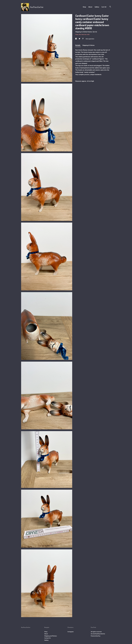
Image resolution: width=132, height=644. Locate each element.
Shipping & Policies (88, 45)
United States (88, 32)
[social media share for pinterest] (83, 39)
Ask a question (90, 39)
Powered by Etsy (96, 636)
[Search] (110, 7)
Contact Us (48, 638)
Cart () (104, 7)
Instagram (71, 632)
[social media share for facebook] (76, 39)
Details (78, 45)
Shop (84, 7)
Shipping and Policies (51, 636)
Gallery (97, 7)
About (90, 7)
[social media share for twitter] (80, 39)
